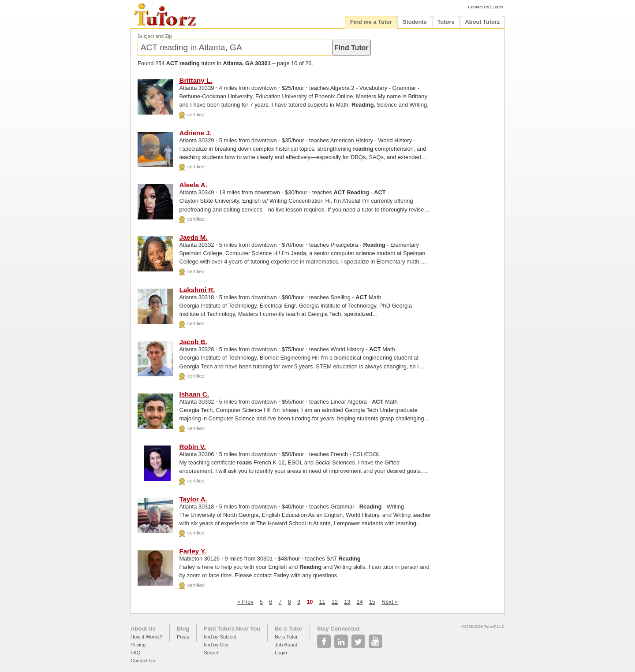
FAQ (135, 653)
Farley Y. (192, 551)
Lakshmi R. (197, 290)
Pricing (138, 645)
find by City (216, 645)
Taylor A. (193, 499)
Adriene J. (195, 133)
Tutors (446, 22)
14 (360, 602)
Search (211, 653)
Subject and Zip (155, 36)
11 (322, 602)
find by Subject (220, 637)
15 (372, 602)
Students (415, 22)
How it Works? (146, 637)
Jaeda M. (193, 237)
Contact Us (479, 7)
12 (335, 602)
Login (498, 7)
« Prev (245, 602)
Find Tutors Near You (232, 629)
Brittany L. (196, 80)
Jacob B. (193, 342)
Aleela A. (193, 185)
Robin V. (192, 447)
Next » (390, 602)
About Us (143, 629)
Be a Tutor (288, 629)
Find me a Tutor (371, 22)
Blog (183, 629)
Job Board (286, 645)
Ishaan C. (194, 394)
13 (347, 602)
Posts (183, 637)
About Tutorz (483, 22)
